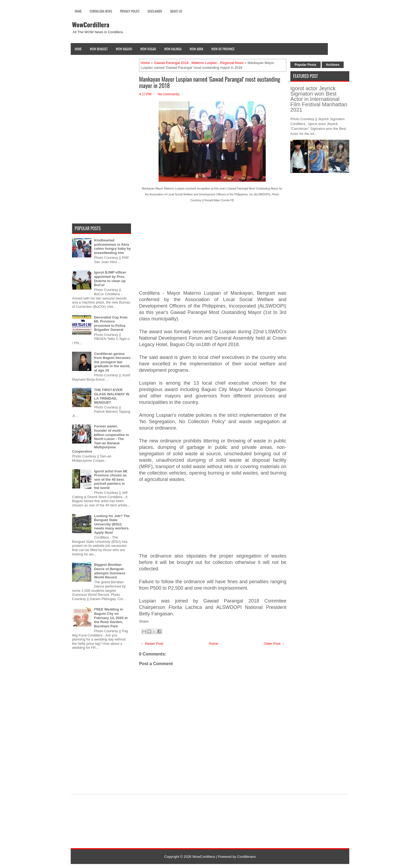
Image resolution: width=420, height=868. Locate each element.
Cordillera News (101, 11)
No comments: (169, 94)
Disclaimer (155, 11)
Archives (333, 65)
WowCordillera (91, 24)
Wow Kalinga (173, 49)
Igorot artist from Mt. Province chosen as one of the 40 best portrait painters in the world (111, 480)
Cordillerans (246, 857)
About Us (176, 11)
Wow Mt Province (223, 49)
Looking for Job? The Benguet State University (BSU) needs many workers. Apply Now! (112, 524)
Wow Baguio (124, 49)
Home (78, 11)
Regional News (232, 63)
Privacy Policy (130, 11)
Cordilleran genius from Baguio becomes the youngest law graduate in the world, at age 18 (112, 362)
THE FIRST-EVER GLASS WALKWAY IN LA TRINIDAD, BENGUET (112, 396)
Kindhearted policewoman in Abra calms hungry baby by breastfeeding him (112, 247)
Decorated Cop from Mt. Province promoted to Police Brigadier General (111, 324)
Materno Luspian (204, 63)
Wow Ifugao (148, 49)
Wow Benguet (99, 49)
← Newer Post (152, 644)
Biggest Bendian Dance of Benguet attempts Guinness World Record (110, 571)
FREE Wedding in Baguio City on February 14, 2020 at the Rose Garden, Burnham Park (111, 618)
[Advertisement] (213, 251)
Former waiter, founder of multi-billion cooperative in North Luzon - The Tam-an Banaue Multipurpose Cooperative (100, 439)
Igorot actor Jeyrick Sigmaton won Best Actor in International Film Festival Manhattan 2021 (319, 99)
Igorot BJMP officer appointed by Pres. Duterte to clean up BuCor (110, 279)
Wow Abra (196, 49)
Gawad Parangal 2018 (171, 63)
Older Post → (274, 644)
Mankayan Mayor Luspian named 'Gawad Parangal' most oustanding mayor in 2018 (210, 82)
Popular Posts (305, 65)
